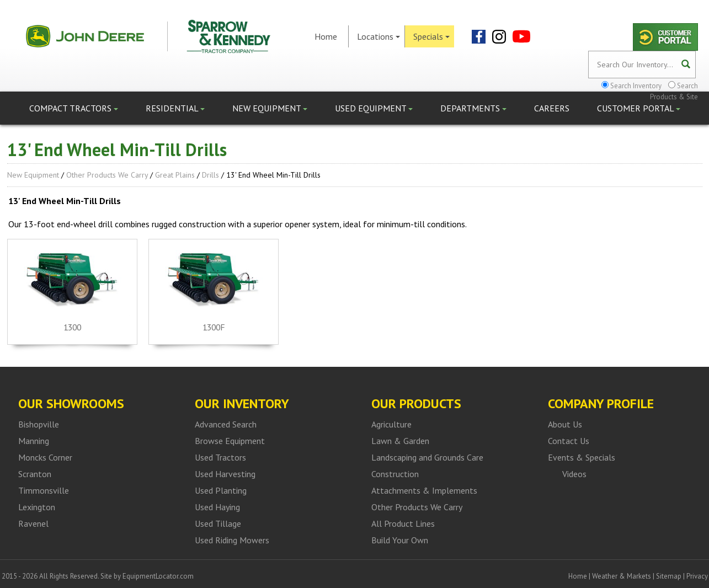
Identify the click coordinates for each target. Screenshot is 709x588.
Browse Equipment (230, 441)
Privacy (697, 576)
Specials (431, 36)
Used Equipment (374, 108)
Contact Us (569, 441)
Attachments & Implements (424, 490)
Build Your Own (400, 540)
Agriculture (391, 424)
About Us (565, 424)
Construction (395, 474)
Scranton (35, 474)
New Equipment (270, 108)
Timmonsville (44, 490)
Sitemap (669, 576)
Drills (210, 175)
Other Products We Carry (107, 175)
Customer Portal (639, 108)
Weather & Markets (622, 576)
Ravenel (33, 523)
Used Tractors (220, 457)
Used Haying (217, 507)
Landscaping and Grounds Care (427, 457)
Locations (379, 36)
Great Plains (175, 175)
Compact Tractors (74, 108)
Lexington (37, 507)
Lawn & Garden (400, 441)
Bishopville (39, 424)
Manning (34, 441)
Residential (175, 108)
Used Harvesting (225, 474)
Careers (552, 108)
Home (326, 36)
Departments (473, 108)
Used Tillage (218, 523)
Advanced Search (226, 424)
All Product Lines (403, 523)
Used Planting (221, 490)
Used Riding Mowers (232, 540)
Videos (574, 474)
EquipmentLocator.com (158, 576)
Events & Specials (582, 457)
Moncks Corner (45, 457)
